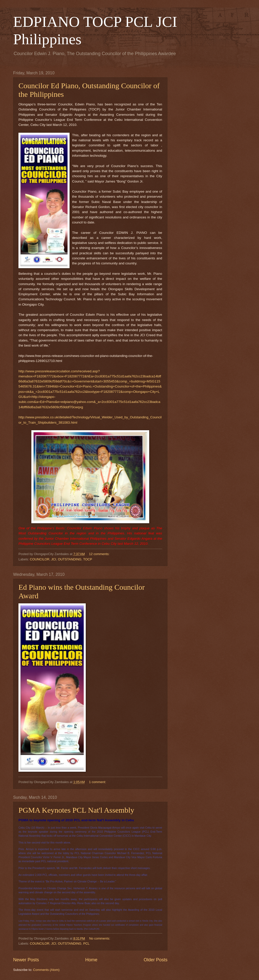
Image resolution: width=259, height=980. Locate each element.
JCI (54, 559)
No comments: (100, 938)
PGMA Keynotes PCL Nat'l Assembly (76, 810)
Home (91, 960)
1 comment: (98, 782)
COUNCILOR (40, 559)
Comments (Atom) (46, 970)
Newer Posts (26, 960)
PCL (86, 943)
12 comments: (100, 554)
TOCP (88, 559)
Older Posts (156, 960)
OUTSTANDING (70, 559)
